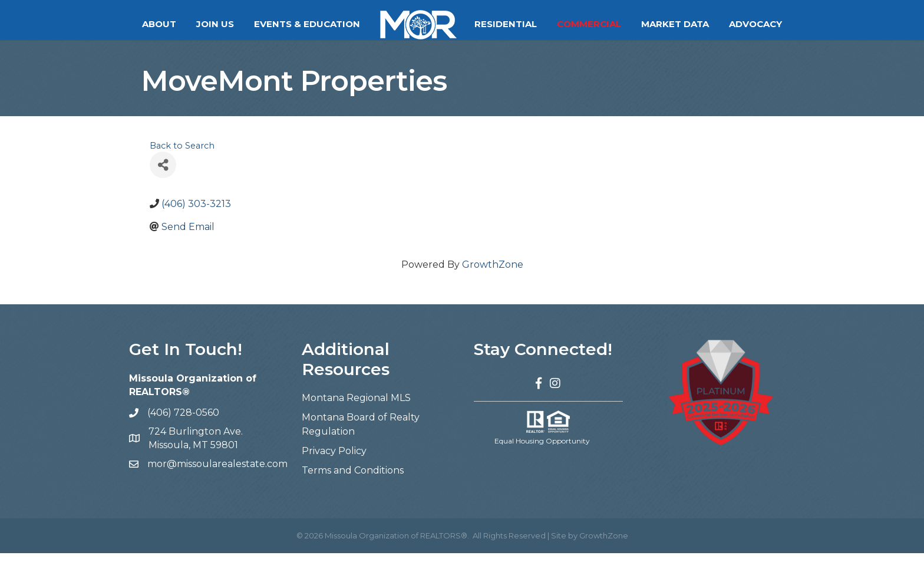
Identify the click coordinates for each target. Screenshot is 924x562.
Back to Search (182, 155)
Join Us (215, 24)
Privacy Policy (334, 460)
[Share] (163, 174)
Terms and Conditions (353, 479)
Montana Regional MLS (356, 407)
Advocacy (755, 24)
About (159, 24)
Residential (506, 24)
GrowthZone (493, 273)
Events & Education (307, 24)
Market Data (675, 24)
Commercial (589, 24)
